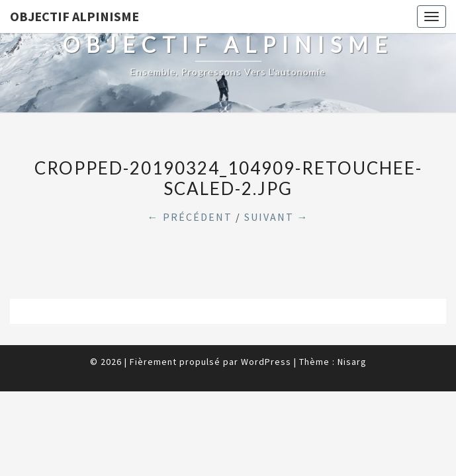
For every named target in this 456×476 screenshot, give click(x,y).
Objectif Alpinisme (74, 16)
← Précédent (190, 217)
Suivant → (277, 217)
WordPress (266, 362)
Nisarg (352, 362)
